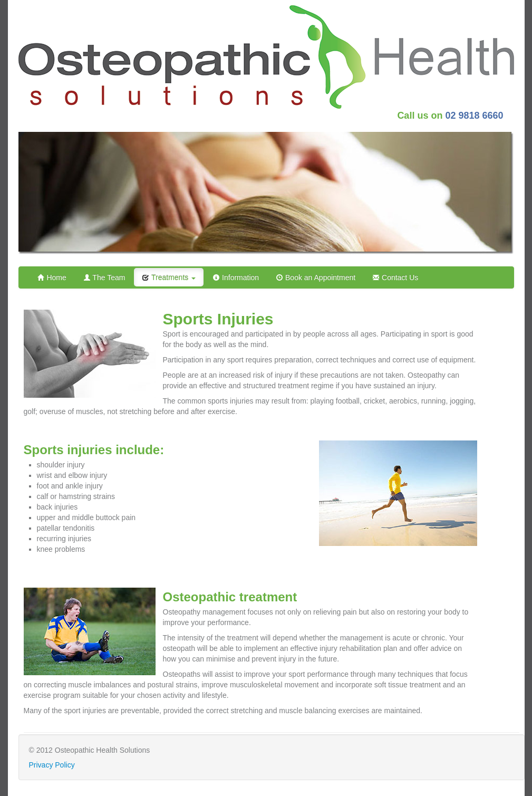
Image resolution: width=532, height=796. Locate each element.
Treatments (169, 277)
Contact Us (395, 277)
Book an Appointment (316, 277)
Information (236, 277)
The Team (104, 277)
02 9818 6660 (474, 116)
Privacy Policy (52, 765)
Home (52, 277)
